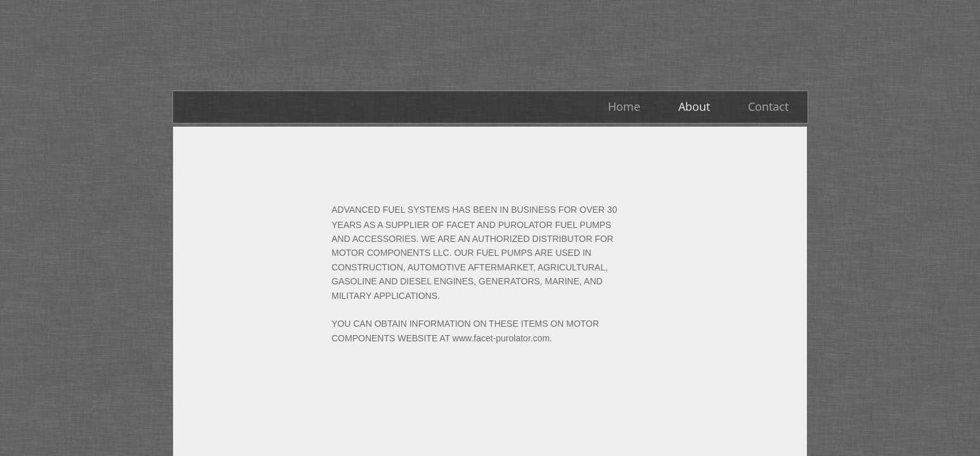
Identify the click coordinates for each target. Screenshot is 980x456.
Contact (768, 106)
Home (624, 106)
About (694, 106)
